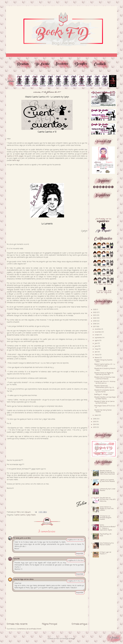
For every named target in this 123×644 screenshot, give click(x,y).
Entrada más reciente (17, 624)
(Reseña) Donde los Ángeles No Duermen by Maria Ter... (104, 374)
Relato (33, 515)
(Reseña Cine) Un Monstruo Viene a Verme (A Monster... (105, 378)
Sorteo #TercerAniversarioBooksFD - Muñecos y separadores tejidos (108, 528)
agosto (97, 341)
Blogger (73, 639)
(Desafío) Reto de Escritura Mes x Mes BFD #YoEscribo (108, 500)
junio (96, 346)
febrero (97, 358)
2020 (95, 318)
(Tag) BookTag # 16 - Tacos (106, 535)
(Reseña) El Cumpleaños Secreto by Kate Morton (104, 391)
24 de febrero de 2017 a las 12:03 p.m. (75, 540)
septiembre (99, 338)
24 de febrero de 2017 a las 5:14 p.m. (76, 581)
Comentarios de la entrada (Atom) (29, 629)
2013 (95, 427)
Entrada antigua (79, 624)
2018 (95, 324)
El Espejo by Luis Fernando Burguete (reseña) (105, 518)
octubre (97, 335)
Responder (80, 553)
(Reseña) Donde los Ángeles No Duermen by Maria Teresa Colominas (107, 472)
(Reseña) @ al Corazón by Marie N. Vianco (105, 369)
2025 (95, 310)
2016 (95, 419)
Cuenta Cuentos (34, 477)
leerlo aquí (16, 160)
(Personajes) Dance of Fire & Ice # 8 (105, 407)
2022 (95, 313)
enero (97, 415)
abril (96, 352)
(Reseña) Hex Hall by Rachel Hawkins (103, 411)
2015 (95, 422)
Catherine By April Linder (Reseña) (108, 490)
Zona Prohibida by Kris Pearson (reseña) (107, 544)
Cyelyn (28, 515)
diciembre (98, 329)
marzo (97, 355)
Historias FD (77, 473)
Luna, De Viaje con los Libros (23, 579)
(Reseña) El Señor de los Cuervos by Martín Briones (104, 402)
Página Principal (50, 624)
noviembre (98, 332)
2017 (95, 327)
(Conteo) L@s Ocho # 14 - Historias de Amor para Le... (105, 382)
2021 (95, 315)
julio (96, 343)
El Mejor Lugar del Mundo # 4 (105, 553)
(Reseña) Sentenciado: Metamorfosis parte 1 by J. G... (104, 387)
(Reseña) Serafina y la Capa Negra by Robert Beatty (105, 398)
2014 (95, 425)
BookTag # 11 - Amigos (101, 395)
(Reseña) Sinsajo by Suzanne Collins (103, 361)
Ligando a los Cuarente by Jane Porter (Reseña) (107, 481)
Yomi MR (16, 559)
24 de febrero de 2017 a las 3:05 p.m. (76, 560)
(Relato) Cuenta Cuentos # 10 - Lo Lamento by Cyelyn (105, 365)
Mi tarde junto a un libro (22, 538)
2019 (95, 321)
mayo (97, 349)
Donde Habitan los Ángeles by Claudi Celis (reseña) (107, 509)
